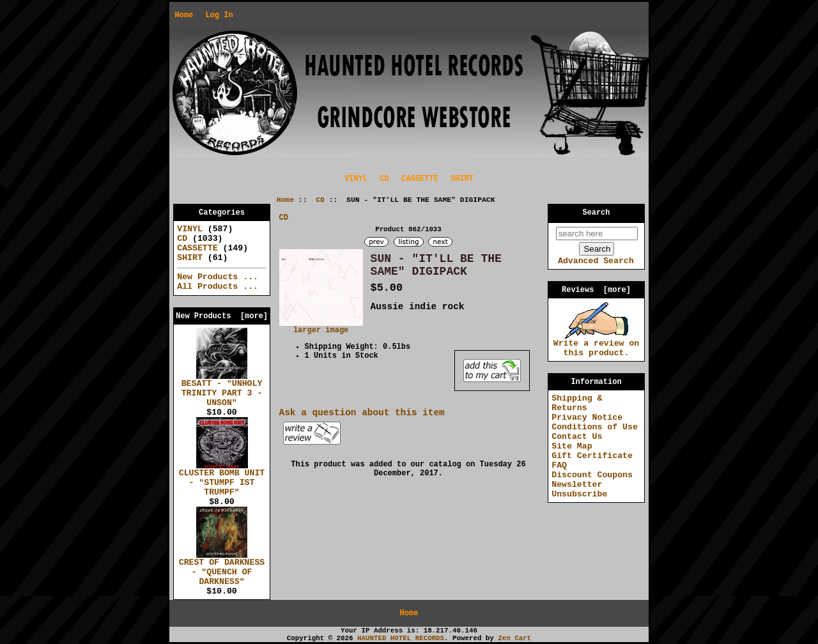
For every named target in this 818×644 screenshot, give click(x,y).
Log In (219, 15)
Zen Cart (514, 638)
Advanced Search (596, 261)
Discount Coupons (592, 475)
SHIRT (462, 179)
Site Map (572, 446)
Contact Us (577, 437)
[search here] (597, 234)
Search (597, 213)
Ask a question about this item (362, 413)
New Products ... (218, 277)
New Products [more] (222, 316)
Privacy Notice (587, 418)
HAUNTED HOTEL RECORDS (401, 638)
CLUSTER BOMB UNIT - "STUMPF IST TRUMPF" (222, 479)
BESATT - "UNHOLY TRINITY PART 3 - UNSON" (222, 390)
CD (320, 200)
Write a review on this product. (597, 345)
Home (184, 15)
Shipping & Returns (577, 403)
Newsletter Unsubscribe (579, 489)
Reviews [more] (596, 290)
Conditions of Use (595, 427)
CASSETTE (420, 179)
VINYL (356, 179)
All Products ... (218, 287)
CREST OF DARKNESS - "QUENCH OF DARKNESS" (222, 569)
